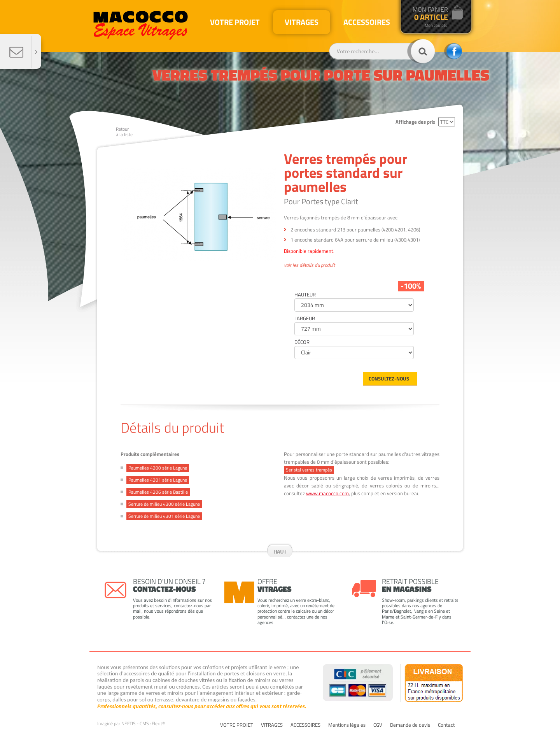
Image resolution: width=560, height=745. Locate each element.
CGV (378, 725)
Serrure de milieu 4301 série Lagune (164, 516)
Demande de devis (410, 725)
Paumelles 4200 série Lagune (158, 468)
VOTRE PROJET (237, 725)
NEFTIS (128, 723)
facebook (453, 51)
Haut (280, 551)
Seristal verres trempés (309, 470)
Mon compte (436, 25)
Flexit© (158, 723)
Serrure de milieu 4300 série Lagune (164, 504)
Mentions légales (347, 725)
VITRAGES (272, 725)
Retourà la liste (124, 132)
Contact (446, 725)
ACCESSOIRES (305, 725)
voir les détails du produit (309, 265)
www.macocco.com (327, 493)
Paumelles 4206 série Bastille (158, 492)
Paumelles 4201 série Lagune (158, 480)
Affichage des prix (415, 122)
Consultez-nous (389, 379)
